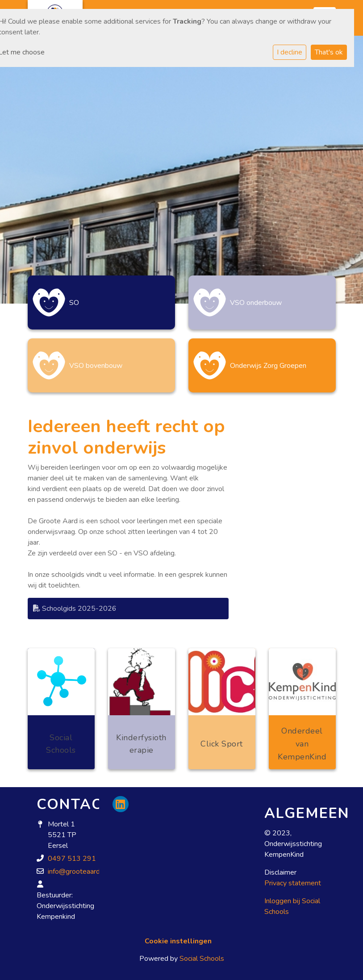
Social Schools (202, 959)
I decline (290, 52)
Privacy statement (293, 883)
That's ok (329, 52)
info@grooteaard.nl (77, 872)
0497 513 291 (72, 859)
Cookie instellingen (178, 941)
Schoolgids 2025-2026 (75, 609)
